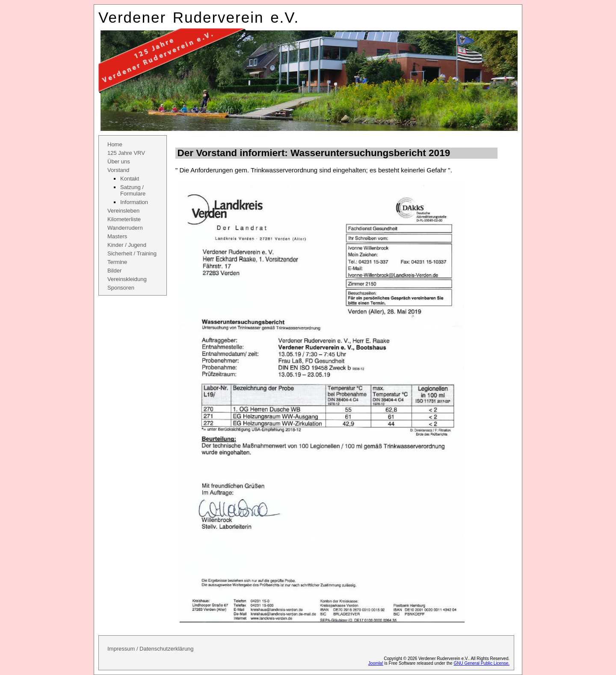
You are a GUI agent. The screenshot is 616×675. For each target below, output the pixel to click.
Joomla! (376, 663)
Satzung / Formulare (133, 190)
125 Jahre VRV (126, 153)
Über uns (119, 161)
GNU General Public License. (481, 663)
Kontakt (130, 179)
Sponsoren (121, 288)
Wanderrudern (125, 228)
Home (115, 144)
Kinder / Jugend (127, 245)
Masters (117, 236)
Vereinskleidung (127, 279)
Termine (117, 262)
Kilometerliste (124, 219)
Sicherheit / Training (132, 253)
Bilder (114, 271)
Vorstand (118, 170)
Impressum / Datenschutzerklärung (151, 649)
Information (134, 202)
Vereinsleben (123, 211)
